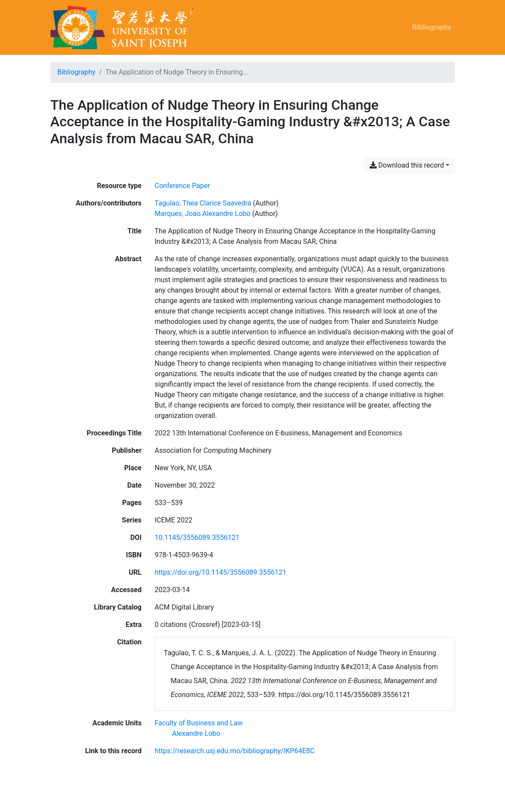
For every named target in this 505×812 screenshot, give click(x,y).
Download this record (407, 165)
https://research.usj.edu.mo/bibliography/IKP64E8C (235, 751)
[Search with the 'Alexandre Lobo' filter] (196, 733)
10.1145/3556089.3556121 (197, 537)
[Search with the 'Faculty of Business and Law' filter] (199, 723)
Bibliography (431, 27)
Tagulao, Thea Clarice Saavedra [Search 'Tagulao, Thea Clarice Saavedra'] (203, 203)
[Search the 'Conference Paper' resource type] (182, 186)
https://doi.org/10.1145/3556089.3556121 (221, 572)
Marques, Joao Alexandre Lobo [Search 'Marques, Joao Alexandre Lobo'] (203, 214)
